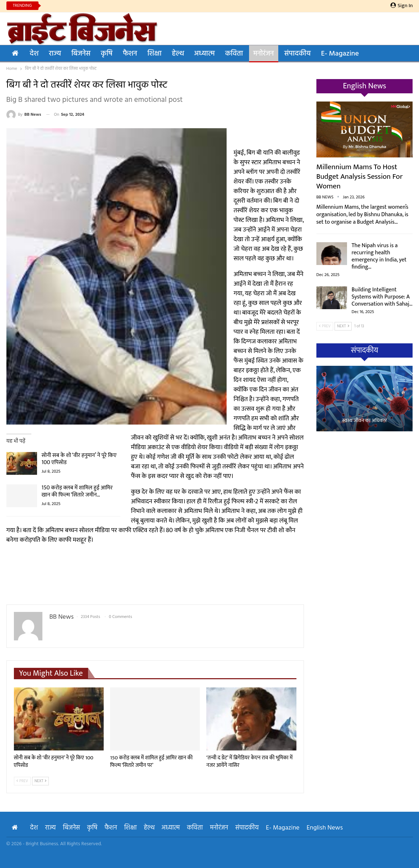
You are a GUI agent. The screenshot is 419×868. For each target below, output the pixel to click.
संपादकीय (298, 54)
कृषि (107, 54)
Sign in (402, 6)
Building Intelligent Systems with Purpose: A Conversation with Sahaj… (382, 297)
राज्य (55, 54)
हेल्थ (178, 54)
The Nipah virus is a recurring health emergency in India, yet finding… (379, 256)
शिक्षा (155, 54)
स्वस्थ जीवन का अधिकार (364, 421)
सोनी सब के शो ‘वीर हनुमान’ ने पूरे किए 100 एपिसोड (79, 459)
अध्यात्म (205, 54)
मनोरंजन (264, 54)
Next (41, 781)
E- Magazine (340, 54)
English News (325, 828)
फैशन (130, 54)
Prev (22, 781)
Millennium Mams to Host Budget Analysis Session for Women (360, 176)
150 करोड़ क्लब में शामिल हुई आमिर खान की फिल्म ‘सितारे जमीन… (77, 491)
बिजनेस (81, 54)
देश (34, 54)
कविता (234, 54)
